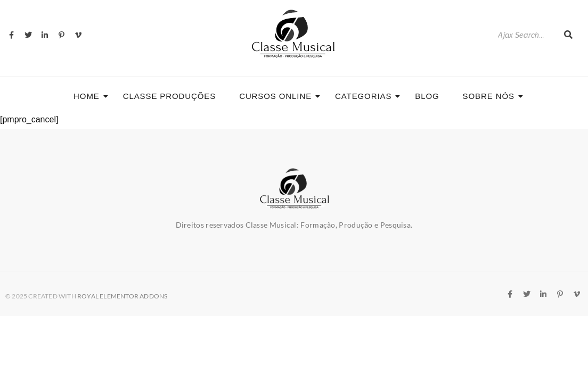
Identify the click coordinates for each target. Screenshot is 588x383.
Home (90, 96)
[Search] (525, 35)
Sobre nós (492, 96)
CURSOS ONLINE (279, 96)
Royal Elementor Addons (122, 296)
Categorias (366, 96)
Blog (427, 96)
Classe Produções (169, 96)
